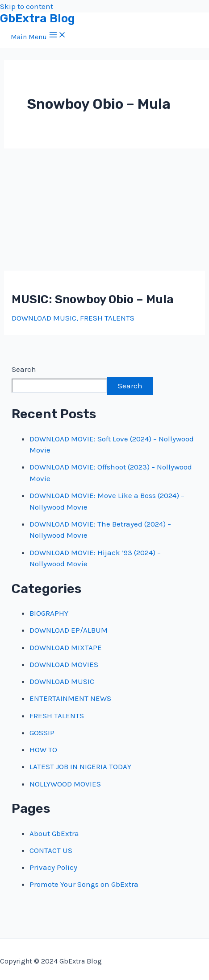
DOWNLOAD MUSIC (44, 318)
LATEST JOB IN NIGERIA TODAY (80, 766)
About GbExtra (54, 833)
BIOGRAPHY (49, 613)
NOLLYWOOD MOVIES (65, 784)
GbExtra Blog (38, 19)
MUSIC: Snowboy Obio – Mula (93, 299)
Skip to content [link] (27, 6)
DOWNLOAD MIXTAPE (66, 647)
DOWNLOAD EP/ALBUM (69, 630)
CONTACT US (51, 850)
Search (24, 369)
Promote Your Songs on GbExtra (84, 884)
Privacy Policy (53, 867)
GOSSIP (42, 733)
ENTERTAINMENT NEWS (70, 698)
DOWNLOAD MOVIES (64, 664)
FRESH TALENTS (107, 318)
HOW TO (43, 749)
